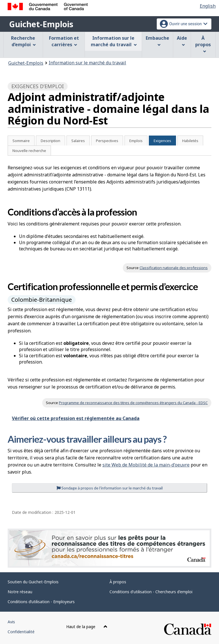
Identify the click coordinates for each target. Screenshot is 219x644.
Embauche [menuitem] (157, 41)
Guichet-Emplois (41, 24)
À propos (118, 582)
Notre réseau (20, 592)
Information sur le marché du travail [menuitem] (114, 41)
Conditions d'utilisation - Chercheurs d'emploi (151, 592)
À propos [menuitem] (203, 44)
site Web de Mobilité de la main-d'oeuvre (146, 465)
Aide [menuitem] (182, 41)
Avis (11, 622)
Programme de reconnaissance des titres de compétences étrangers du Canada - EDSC (133, 403)
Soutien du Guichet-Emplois (33, 582)
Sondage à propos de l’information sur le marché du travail (110, 488)
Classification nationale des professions (174, 268)
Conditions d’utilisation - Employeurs (41, 602)
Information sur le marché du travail (87, 63)
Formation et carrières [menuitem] (64, 41)
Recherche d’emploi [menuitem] (23, 41)
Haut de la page (87, 627)
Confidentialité (21, 632)
